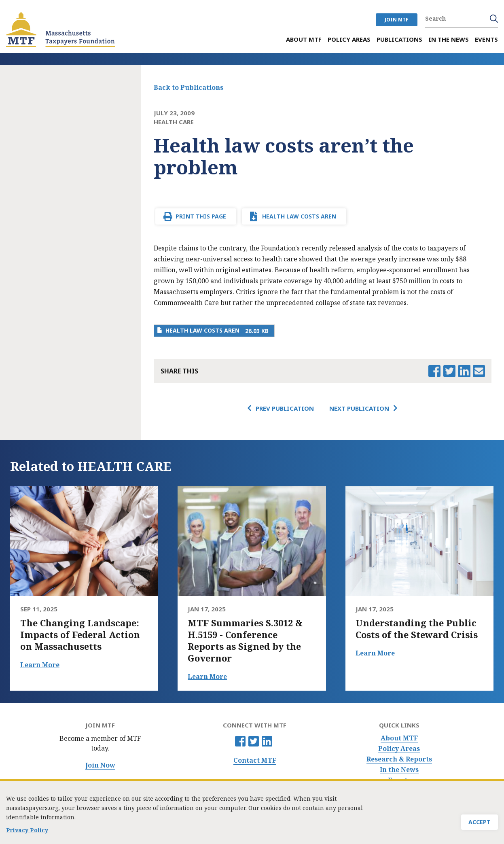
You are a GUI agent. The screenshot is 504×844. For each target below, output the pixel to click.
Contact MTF (255, 760)
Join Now (100, 765)
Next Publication (359, 408)
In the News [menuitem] (449, 39)
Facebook (240, 741)
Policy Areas (399, 749)
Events (399, 780)
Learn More (40, 665)
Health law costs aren (299, 216)
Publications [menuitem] (399, 39)
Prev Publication (285, 408)
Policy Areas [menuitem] (349, 39)
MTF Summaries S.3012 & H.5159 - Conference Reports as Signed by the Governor (245, 640)
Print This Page (201, 216)
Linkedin (267, 741)
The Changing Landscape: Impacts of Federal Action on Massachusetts (80, 635)
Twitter (254, 741)
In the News (399, 770)
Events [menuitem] (486, 39)
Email (479, 371)
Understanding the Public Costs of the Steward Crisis (417, 629)
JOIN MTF (397, 20)
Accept (480, 824)
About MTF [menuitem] (304, 39)
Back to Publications (188, 87)
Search (494, 19)
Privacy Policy (27, 832)
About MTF (399, 738)
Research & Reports (399, 759)
